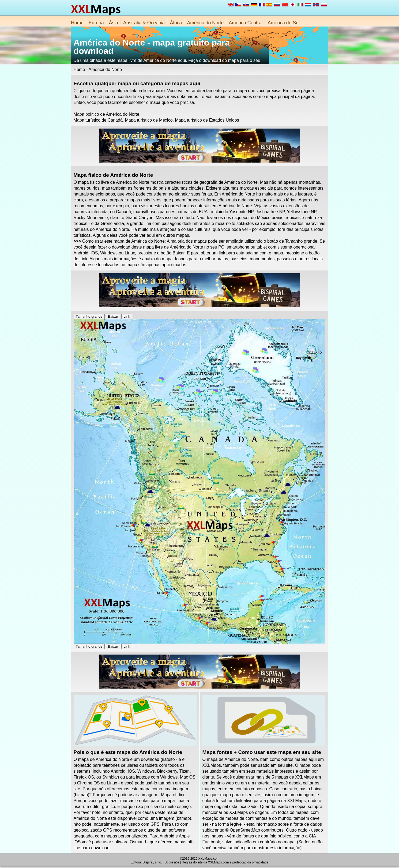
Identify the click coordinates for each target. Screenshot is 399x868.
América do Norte (205, 23)
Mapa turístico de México (149, 120)
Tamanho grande (89, 316)
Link (127, 316)
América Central (246, 23)
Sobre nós (172, 862)
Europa (96, 23)
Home (77, 23)
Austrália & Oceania (144, 23)
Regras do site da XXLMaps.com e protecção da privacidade (225, 862)
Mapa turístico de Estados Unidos (207, 120)
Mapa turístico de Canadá (98, 120)
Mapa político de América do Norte (106, 114)
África (176, 23)
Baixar (113, 316)
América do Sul (283, 23)
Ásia (114, 23)
